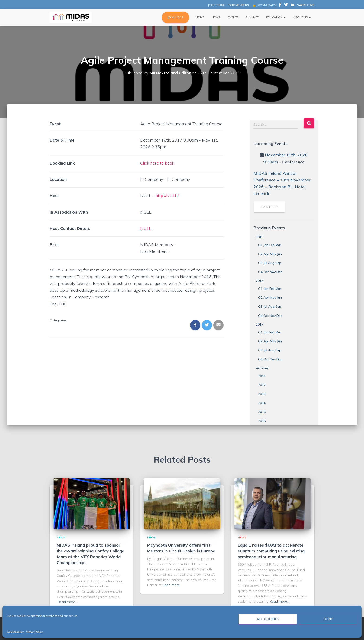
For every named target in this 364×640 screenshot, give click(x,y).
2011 (262, 376)
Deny (328, 619)
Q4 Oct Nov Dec (270, 272)
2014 (262, 403)
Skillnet (252, 17)
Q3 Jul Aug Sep (270, 263)
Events (233, 17)
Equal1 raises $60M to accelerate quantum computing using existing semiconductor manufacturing (271, 551)
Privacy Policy (34, 632)
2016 (262, 421)
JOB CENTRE (216, 5)
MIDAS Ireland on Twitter (286, 5)
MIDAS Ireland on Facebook (280, 5)
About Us (302, 17)
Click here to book (157, 163)
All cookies (268, 619)
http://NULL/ (167, 196)
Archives (262, 368)
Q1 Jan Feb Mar (270, 245)
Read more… (67, 602)
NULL (146, 228)
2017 (260, 324)
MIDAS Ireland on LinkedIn (292, 5)
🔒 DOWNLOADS (264, 5)
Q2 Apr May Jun (270, 254)
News (216, 17)
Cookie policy (15, 632)
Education (276, 17)
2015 (262, 412)
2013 (262, 394)
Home (200, 17)
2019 (260, 237)
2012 (262, 385)
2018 (260, 281)
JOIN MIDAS (175, 17)
